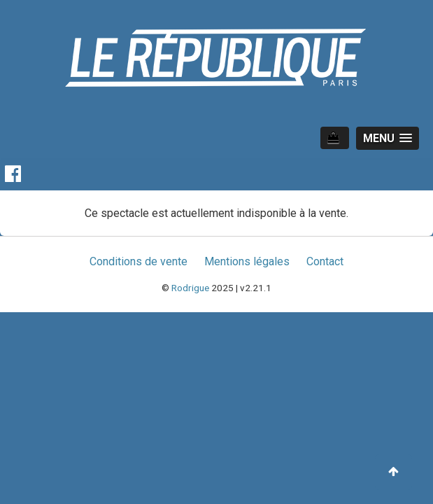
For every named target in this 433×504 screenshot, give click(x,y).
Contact (325, 261)
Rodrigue (190, 288)
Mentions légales (247, 261)
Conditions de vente (139, 261)
